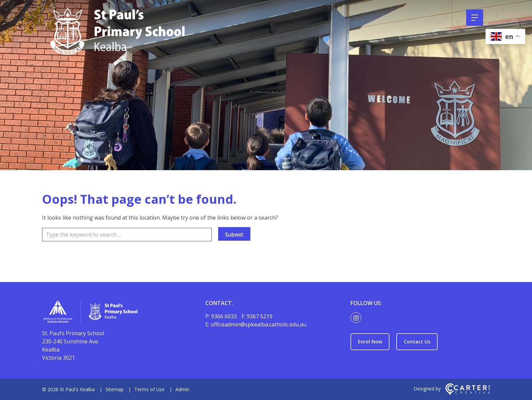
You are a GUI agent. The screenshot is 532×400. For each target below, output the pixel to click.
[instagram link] (358, 318)
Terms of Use (149, 389)
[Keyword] (127, 235)
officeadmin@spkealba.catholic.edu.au (259, 324)
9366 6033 (225, 316)
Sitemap (115, 389)
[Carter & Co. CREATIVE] (468, 393)
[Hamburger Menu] (475, 18)
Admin (182, 389)
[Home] (112, 312)
